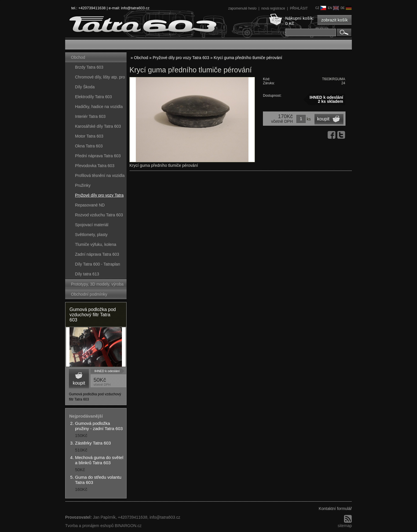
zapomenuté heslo (243, 8)
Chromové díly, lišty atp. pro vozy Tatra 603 (100, 78)
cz (321, 8)
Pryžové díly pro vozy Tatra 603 (99, 196)
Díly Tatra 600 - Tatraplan (98, 264)
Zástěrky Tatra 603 (93, 443)
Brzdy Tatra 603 (89, 67)
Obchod (78, 57)
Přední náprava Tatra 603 (98, 156)
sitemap (345, 526)
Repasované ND (90, 205)
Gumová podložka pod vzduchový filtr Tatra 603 (93, 315)
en (333, 8)
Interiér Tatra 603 (90, 116)
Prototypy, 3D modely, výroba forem (97, 285)
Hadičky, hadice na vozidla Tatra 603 (99, 108)
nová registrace (274, 8)
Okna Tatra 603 (89, 146)
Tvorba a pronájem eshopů (89, 526)
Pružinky (83, 185)
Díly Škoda (85, 87)
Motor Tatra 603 (89, 136)
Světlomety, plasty (91, 235)
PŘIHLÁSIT (299, 8)
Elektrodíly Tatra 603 (93, 97)
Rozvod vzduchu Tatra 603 (99, 215)
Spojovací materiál (92, 225)
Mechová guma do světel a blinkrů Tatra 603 (99, 460)
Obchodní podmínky (89, 294)
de (346, 8)
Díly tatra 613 (87, 274)
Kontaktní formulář (335, 509)
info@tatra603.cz (135, 8)
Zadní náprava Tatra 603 (97, 254)
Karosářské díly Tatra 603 (98, 126)
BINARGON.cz (128, 526)
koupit (79, 383)
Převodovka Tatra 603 (95, 166)
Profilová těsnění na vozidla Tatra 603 (100, 177)
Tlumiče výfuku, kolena (96, 244)
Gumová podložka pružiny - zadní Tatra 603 (99, 426)
